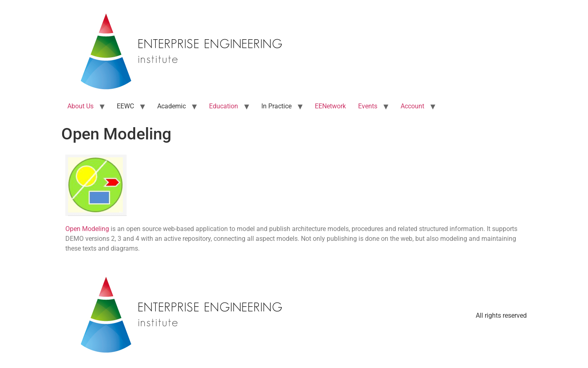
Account (412, 106)
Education (224, 106)
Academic (171, 106)
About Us (80, 106)
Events (368, 106)
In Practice (276, 106)
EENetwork (330, 106)
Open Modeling (87, 229)
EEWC (125, 106)
